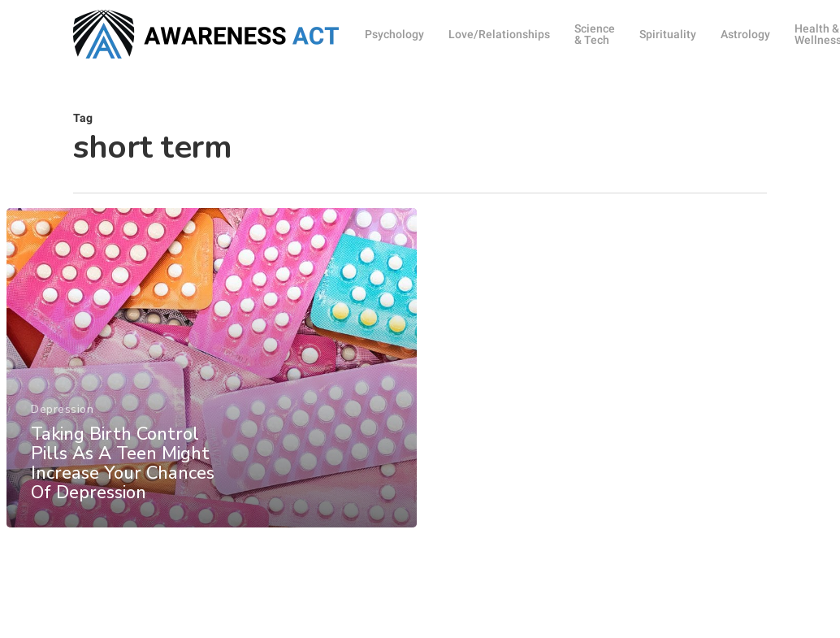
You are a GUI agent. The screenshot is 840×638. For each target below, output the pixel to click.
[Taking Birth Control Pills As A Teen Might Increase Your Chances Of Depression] (212, 376)
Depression (62, 417)
